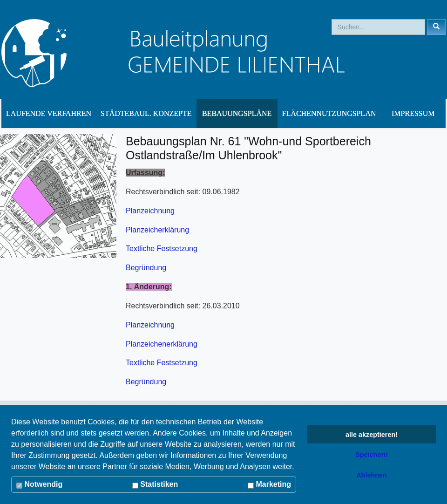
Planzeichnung (150, 211)
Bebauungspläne (237, 113)
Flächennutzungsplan (329, 113)
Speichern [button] (372, 455)
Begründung (146, 268)
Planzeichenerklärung (162, 344)
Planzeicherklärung (157, 230)
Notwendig (39, 484)
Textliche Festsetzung (162, 249)
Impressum (413, 113)
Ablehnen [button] (372, 475)
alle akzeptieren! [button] (372, 435)
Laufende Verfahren (49, 113)
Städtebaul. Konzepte (146, 113)
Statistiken (155, 484)
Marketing (269, 484)
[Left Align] (436, 27)
